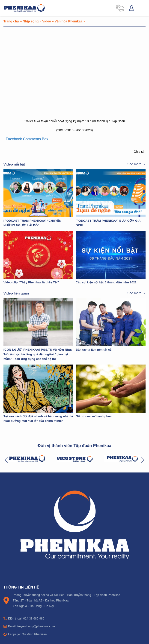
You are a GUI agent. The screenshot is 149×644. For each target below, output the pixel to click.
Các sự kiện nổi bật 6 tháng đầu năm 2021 (106, 282)
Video (47, 21)
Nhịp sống (31, 21)
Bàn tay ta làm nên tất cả (94, 350)
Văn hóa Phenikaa (69, 21)
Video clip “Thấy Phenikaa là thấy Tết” (31, 282)
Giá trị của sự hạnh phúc (94, 416)
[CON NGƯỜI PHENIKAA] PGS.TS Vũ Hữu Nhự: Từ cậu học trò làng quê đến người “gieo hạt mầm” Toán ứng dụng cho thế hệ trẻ (38, 354)
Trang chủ (11, 21)
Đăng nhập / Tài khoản (132, 8)
